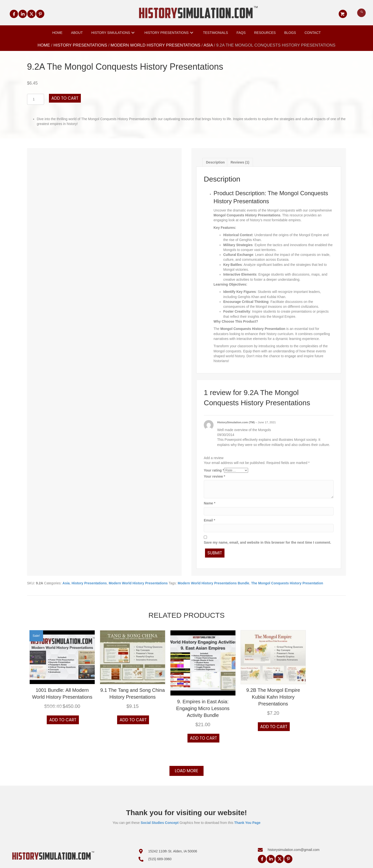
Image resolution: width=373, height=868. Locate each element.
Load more (186, 771)
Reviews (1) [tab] (240, 162)
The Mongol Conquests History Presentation (287, 583)
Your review (214, 476)
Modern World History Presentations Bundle (214, 583)
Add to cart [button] (63, 720)
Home (44, 45)
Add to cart (65, 98)
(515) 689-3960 (160, 859)
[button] (14, 14)
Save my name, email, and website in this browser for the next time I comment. (267, 542)
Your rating (214, 470)
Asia (208, 45)
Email (210, 520)
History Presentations (80, 45)
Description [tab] (215, 162)
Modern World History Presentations (155, 45)
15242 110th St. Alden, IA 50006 (173, 851)
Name (210, 503)
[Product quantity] (36, 99)
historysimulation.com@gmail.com (294, 850)
